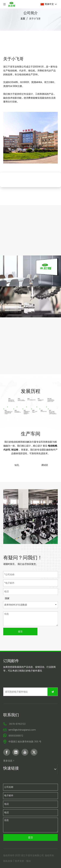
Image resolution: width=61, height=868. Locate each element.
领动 (28, 861)
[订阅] (53, 692)
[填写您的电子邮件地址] (25, 692)
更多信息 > (9, 761)
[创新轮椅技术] (30, 302)
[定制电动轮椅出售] (30, 271)
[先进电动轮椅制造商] (30, 517)
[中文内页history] (30, 408)
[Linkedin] (16, 752)
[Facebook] (7, 752)
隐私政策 (8, 861)
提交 (20, 631)
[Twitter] (34, 752)
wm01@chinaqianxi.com (22, 730)
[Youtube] (25, 752)
